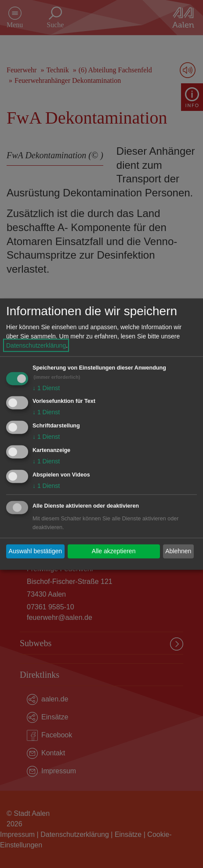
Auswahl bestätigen (35, 551)
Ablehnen (178, 551)
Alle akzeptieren (114, 551)
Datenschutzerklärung (36, 345)
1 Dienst (46, 388)
